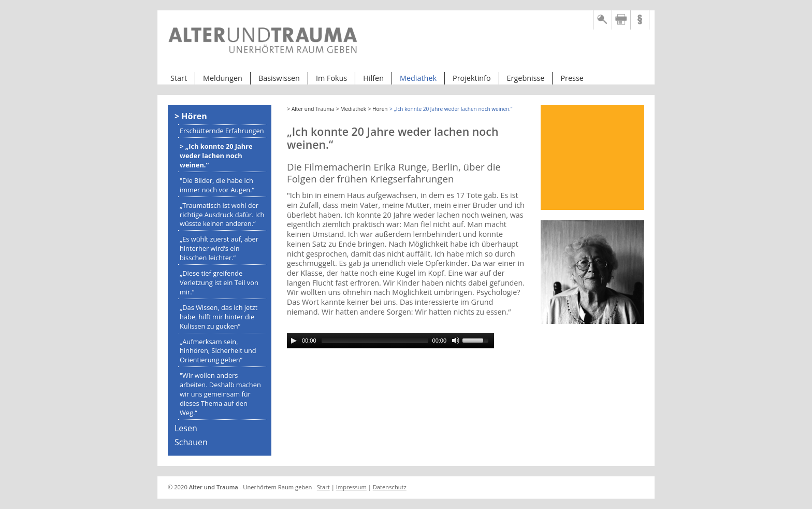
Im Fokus (331, 78)
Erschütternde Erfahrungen (222, 131)
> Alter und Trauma (311, 109)
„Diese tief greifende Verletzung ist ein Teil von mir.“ (219, 282)
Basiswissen (279, 78)
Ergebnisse (526, 78)
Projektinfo (472, 78)
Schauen (191, 442)
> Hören (378, 109)
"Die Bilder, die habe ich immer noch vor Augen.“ (217, 185)
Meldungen (223, 78)
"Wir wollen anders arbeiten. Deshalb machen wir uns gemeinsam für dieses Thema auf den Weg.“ (220, 394)
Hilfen (373, 78)
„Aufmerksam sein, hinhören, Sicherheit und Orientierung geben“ (218, 351)
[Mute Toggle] (456, 341)
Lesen (186, 428)
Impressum (351, 487)
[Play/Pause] (294, 341)
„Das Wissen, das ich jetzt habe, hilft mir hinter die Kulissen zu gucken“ (219, 317)
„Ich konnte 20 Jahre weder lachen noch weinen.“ (216, 155)
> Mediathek (351, 109)
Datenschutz (390, 487)
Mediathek (418, 78)
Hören (194, 116)
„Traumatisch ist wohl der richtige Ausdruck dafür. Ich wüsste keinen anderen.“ (222, 215)
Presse (572, 78)
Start (179, 78)
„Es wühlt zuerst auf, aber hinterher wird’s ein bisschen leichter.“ (219, 248)
